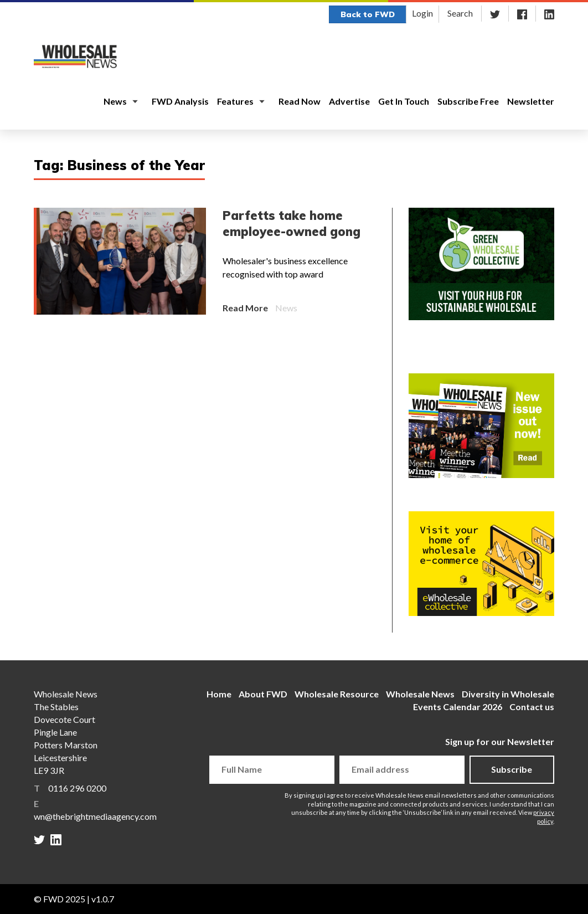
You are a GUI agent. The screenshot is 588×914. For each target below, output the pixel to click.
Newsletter (531, 101)
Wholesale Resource (337, 694)
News (115, 101)
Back (368, 14)
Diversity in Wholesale (508, 694)
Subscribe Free (468, 101)
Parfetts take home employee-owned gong (292, 224)
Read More (245, 308)
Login (422, 13)
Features (235, 101)
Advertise (349, 101)
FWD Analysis (180, 101)
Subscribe (512, 769)
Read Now (300, 101)
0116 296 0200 (77, 788)
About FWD (263, 694)
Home (219, 694)
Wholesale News (420, 694)
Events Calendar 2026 (458, 707)
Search (460, 13)
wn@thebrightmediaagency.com (95, 816)
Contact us (532, 707)
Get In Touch (404, 101)
